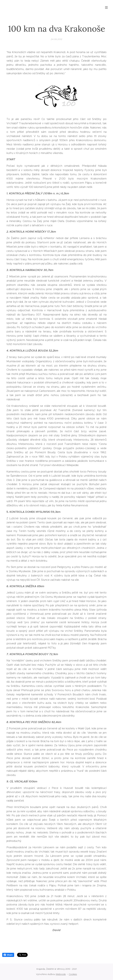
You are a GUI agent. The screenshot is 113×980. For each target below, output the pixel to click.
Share (8, 955)
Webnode (61, 974)
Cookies (73, 974)
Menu (106, 7)
